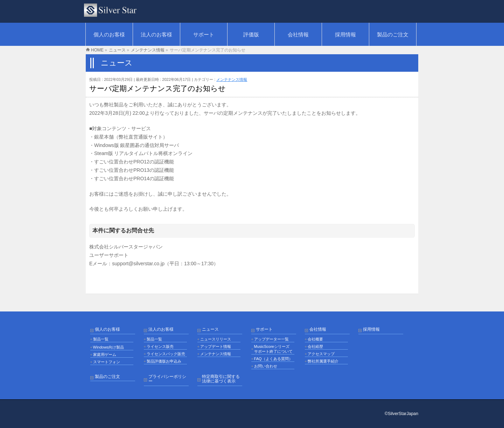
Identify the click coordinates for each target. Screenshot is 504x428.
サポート (264, 329)
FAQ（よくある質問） (273, 359)
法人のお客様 (161, 329)
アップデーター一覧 (271, 339)
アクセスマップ (321, 354)
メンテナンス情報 (232, 79)
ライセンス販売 (160, 346)
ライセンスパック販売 (166, 354)
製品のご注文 (107, 377)
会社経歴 (315, 346)
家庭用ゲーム (105, 355)
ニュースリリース (216, 339)
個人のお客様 (107, 329)
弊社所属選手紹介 (323, 361)
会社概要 (315, 339)
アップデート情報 (216, 346)
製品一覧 (101, 339)
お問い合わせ (266, 366)
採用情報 (371, 329)
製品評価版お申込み (164, 361)
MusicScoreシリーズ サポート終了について (273, 349)
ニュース (210, 329)
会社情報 (318, 329)
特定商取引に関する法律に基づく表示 (221, 379)
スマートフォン (107, 362)
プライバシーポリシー (167, 379)
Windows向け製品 (109, 347)
